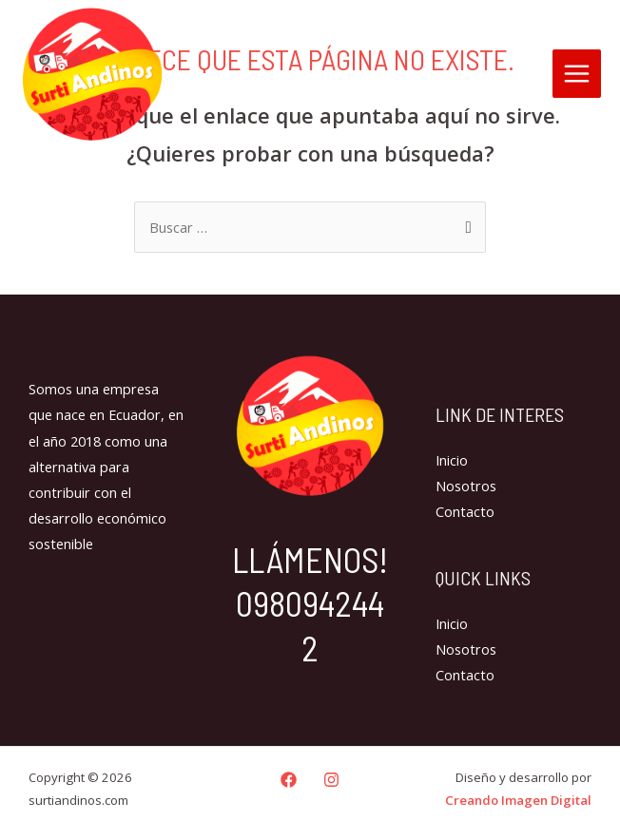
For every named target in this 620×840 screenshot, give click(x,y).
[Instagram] (331, 780)
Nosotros (466, 486)
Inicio (452, 460)
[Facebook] (289, 780)
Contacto (465, 511)
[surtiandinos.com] (92, 74)
